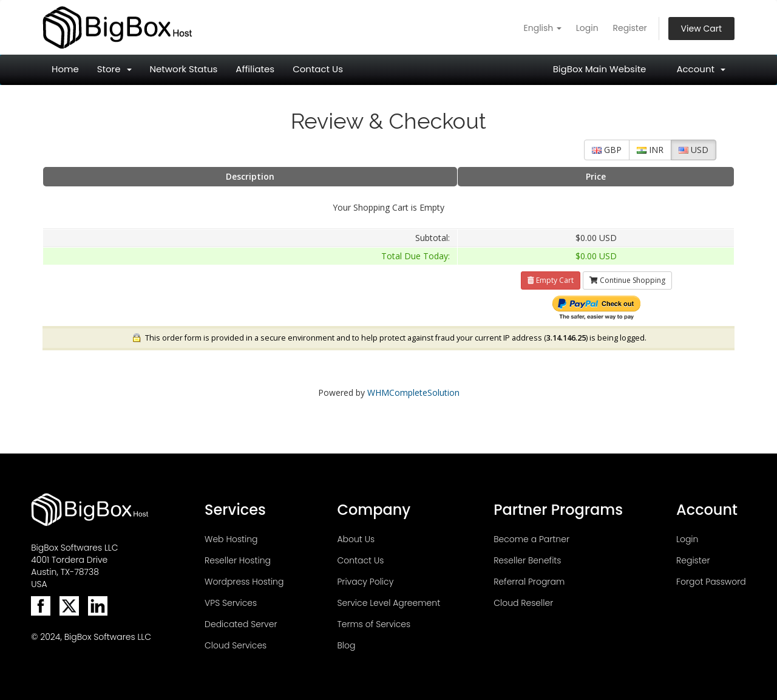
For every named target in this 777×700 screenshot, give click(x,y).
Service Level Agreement (388, 603)
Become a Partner (531, 539)
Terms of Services (374, 624)
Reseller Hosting (238, 560)
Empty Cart (551, 280)
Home (65, 69)
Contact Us (318, 69)
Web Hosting (231, 539)
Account (701, 69)
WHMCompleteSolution (413, 392)
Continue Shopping (627, 280)
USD (694, 150)
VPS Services (231, 603)
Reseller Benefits (527, 560)
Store (114, 69)
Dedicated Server (241, 624)
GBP (607, 150)
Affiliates (255, 69)
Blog (346, 645)
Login (587, 28)
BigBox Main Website (600, 69)
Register (629, 28)
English (543, 28)
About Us (356, 539)
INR (650, 150)
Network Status (184, 69)
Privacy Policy (365, 582)
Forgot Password (711, 582)
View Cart (701, 29)
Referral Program (529, 582)
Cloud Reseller (523, 603)
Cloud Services (236, 645)
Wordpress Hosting (244, 582)
